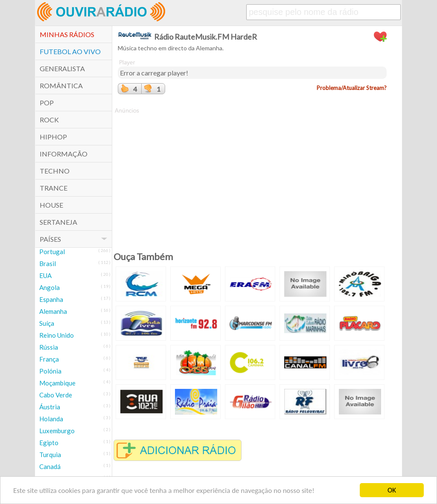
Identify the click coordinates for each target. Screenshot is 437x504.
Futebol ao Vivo (70, 51)
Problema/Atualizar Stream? (352, 88)
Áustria (50, 407)
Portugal (52, 252)
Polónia (50, 371)
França (49, 359)
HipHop (53, 137)
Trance (54, 188)
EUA (45, 275)
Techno (55, 171)
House (51, 205)
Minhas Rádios (67, 34)
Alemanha (53, 311)
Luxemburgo (57, 431)
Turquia (50, 455)
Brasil (48, 264)
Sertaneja (58, 222)
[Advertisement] (252, 174)
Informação (64, 154)
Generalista (62, 68)
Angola (50, 287)
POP (47, 103)
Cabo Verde (56, 395)
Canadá (50, 466)
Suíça (47, 323)
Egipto (49, 443)
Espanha (51, 299)
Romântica (61, 85)
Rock (49, 120)
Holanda (51, 419)
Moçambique (57, 383)
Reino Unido (57, 335)
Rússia (49, 347)
